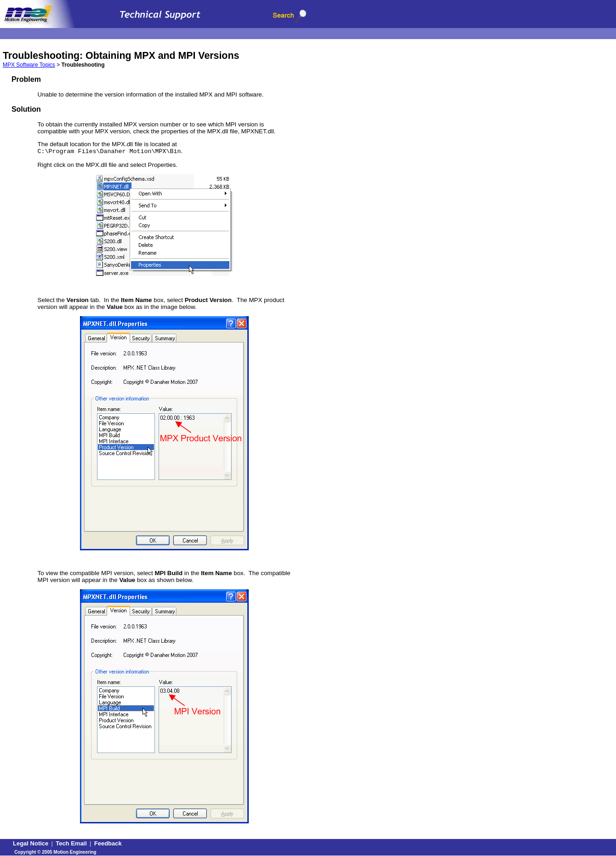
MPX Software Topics (29, 65)
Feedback (108, 843)
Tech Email (71, 843)
